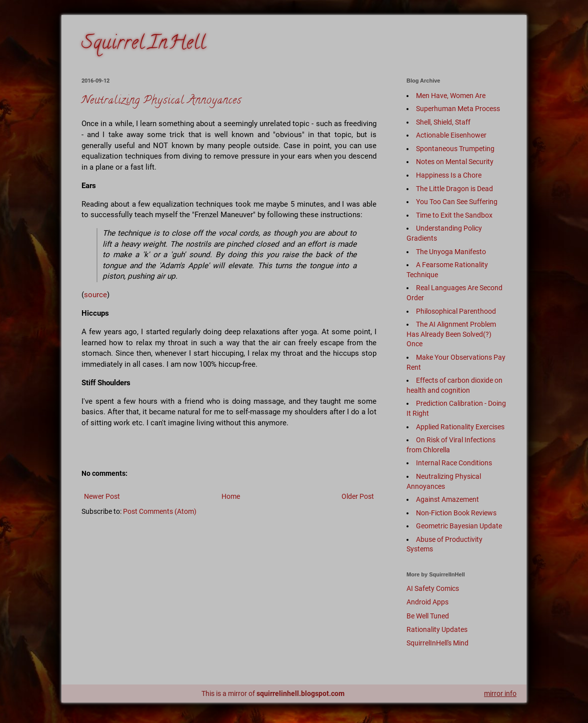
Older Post (358, 496)
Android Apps (427, 602)
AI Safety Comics (433, 588)
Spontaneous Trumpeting (455, 149)
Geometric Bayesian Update (459, 526)
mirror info (500, 693)
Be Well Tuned (428, 616)
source (95, 295)
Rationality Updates (437, 629)
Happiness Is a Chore (449, 175)
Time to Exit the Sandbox (454, 215)
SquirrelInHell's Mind (437, 643)
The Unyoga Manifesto (451, 252)
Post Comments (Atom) (160, 511)
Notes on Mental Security (455, 162)
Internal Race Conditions (454, 463)
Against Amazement (447, 499)
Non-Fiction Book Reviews (456, 513)
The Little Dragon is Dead (454, 189)
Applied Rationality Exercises (460, 427)
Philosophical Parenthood (456, 311)
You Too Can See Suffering (457, 202)
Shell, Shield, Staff (443, 122)
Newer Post (102, 496)
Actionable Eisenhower (451, 135)
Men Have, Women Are (451, 96)
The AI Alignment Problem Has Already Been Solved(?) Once (451, 334)
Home (231, 496)
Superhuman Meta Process (458, 109)
